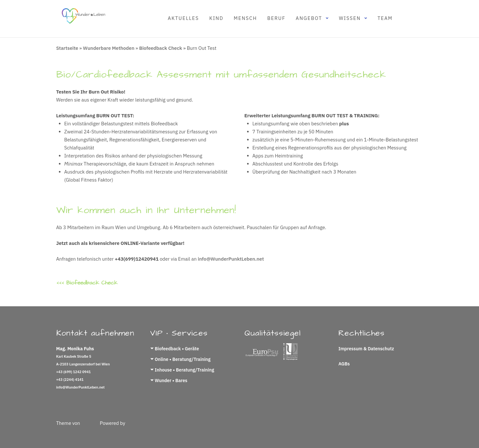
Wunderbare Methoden (109, 48)
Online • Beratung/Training (183, 359)
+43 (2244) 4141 (70, 380)
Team (385, 18)
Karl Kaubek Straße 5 (74, 356)
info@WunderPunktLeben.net (231, 259)
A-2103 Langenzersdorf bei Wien (83, 364)
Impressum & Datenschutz (366, 349)
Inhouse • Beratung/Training (184, 370)
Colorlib (90, 423)
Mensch (245, 18)
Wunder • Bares (171, 381)
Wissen (350, 18)
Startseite (67, 48)
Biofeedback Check (161, 48)
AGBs (344, 364)
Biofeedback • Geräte (177, 349)
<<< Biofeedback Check (87, 283)
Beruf (276, 18)
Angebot (309, 18)
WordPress (69, 431)
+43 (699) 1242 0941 (74, 372)
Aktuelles (184, 18)
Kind (216, 18)
